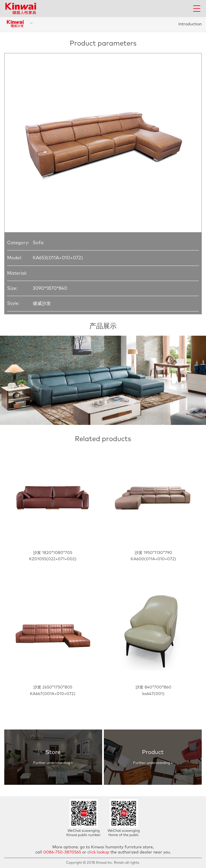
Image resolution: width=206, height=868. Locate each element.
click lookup (98, 852)
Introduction (190, 24)
